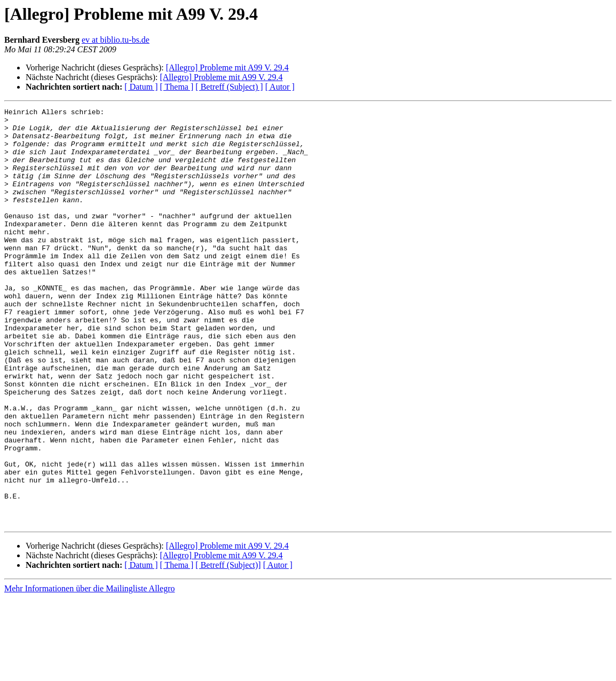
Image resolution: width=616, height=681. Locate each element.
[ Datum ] (141, 87)
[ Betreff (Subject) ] (229, 87)
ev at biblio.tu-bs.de (116, 40)
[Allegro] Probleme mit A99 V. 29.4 (227, 68)
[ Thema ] (177, 87)
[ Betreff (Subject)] (228, 648)
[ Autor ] (280, 87)
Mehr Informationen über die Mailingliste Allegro (89, 672)
